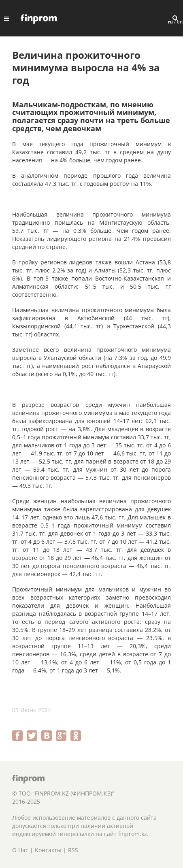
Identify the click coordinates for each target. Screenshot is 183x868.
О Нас (20, 850)
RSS (73, 850)
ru (170, 22)
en (180, 22)
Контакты (48, 850)
